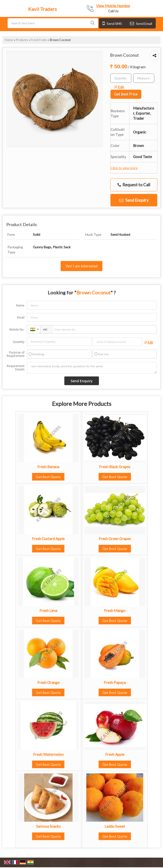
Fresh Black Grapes (115, 467)
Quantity (19, 342)
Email (21, 317)
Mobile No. (17, 330)
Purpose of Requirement (16, 354)
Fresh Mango (115, 611)
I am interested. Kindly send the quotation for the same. (92, 368)
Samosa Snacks (48, 826)
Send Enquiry (134, 200)
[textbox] (144, 78)
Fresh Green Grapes (115, 539)
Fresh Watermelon (48, 754)
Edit (119, 87)
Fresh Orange (48, 682)
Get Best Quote (48, 477)
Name (20, 305)
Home (9, 40)
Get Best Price (126, 94)
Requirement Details (16, 368)
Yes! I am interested (81, 266)
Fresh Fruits (39, 40)
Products (22, 40)
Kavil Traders (42, 9)
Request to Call (134, 185)
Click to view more (124, 168)
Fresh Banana (48, 467)
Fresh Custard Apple (48, 539)
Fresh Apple (115, 754)
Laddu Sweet (115, 826)
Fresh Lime (48, 611)
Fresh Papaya (115, 682)
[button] (113, 6)
